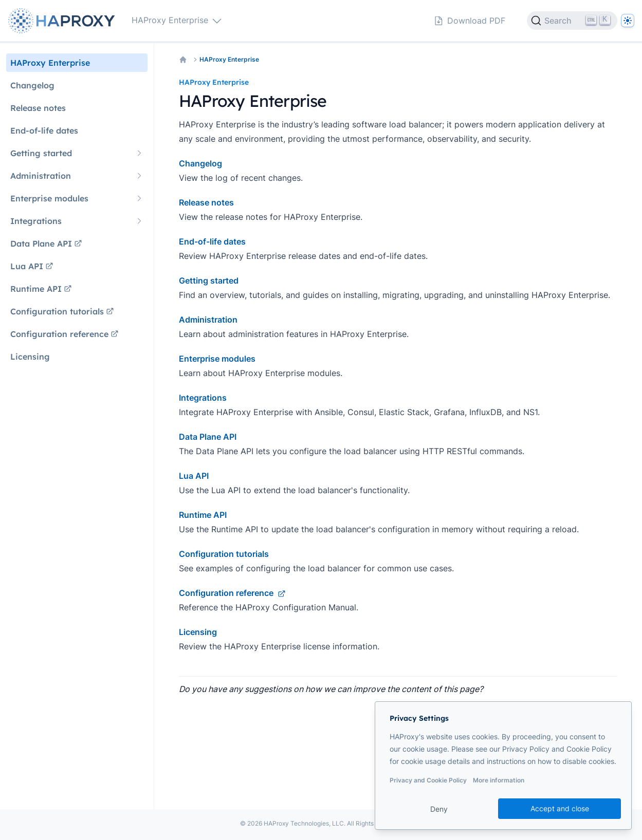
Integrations (203, 398)
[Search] (572, 21)
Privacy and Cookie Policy (428, 780)
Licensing (198, 632)
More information (499, 780)
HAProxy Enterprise (229, 59)
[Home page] (64, 21)
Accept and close (560, 808)
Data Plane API (208, 437)
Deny (439, 809)
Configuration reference (232, 593)
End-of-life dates (212, 241)
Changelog (200, 163)
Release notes (206, 202)
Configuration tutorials (224, 554)
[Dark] (628, 21)
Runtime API (203, 515)
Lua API (194, 476)
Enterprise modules (217, 359)
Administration (208, 320)
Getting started (209, 281)
